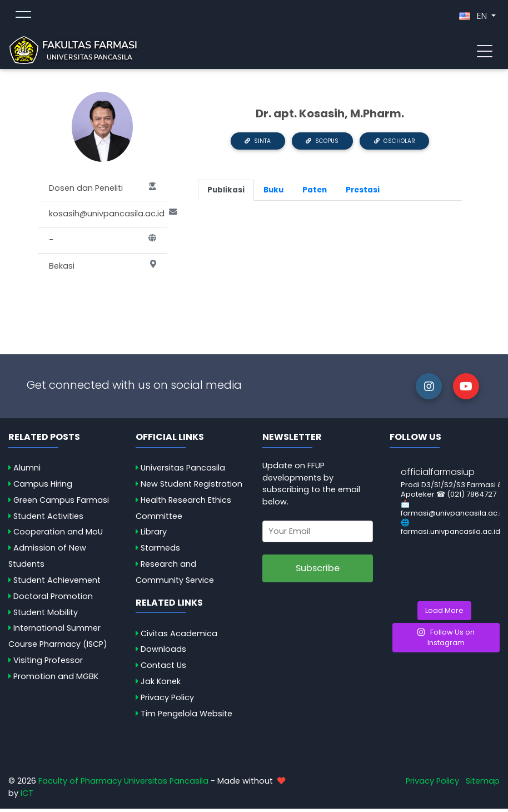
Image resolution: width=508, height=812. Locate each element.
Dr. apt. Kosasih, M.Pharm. (330, 117)
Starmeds (160, 551)
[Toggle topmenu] (23, 18)
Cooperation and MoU (58, 536)
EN (474, 18)
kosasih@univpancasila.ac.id (108, 218)
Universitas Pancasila (183, 471)
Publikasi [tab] (226, 193)
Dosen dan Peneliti (103, 192)
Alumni (27, 471)
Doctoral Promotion (53, 600)
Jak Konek (161, 685)
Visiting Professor (48, 664)
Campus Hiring (43, 487)
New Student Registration (191, 487)
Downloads (163, 653)
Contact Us (163, 669)
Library (154, 536)
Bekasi (103, 270)
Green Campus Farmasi (61, 503)
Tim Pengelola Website (186, 717)
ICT (27, 796)
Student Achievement (57, 583)
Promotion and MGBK (56, 680)
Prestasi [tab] (363, 193)
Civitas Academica (179, 637)
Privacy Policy (167, 701)
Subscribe (318, 571)
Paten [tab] (315, 193)
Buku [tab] (273, 193)
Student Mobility (46, 616)
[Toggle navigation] (485, 52)
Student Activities (48, 519)
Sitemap (483, 785)
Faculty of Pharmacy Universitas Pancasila (123, 785)
